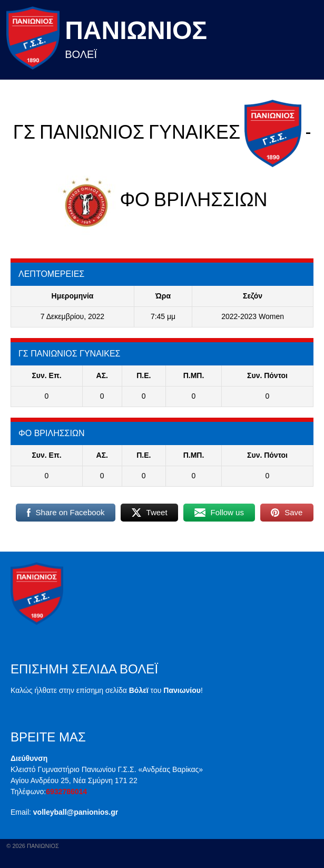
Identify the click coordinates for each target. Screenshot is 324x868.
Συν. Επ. (46, 375)
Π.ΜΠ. (194, 375)
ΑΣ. (102, 375)
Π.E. (144, 375)
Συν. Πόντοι (267, 375)
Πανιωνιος (136, 30)
